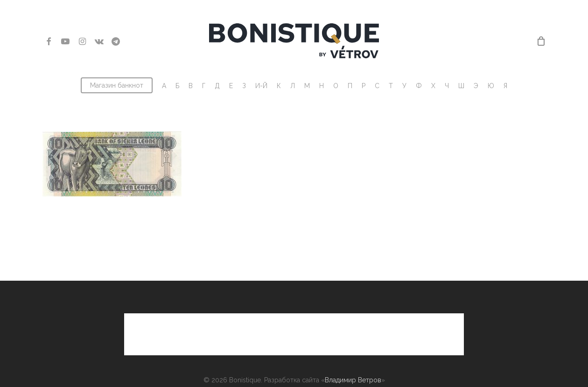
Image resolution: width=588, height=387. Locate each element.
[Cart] (541, 41)
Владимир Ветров (353, 349)
